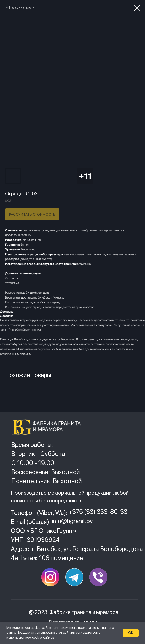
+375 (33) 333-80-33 (98, 512)
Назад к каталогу (21, 7)
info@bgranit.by (72, 521)
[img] (49, 427)
